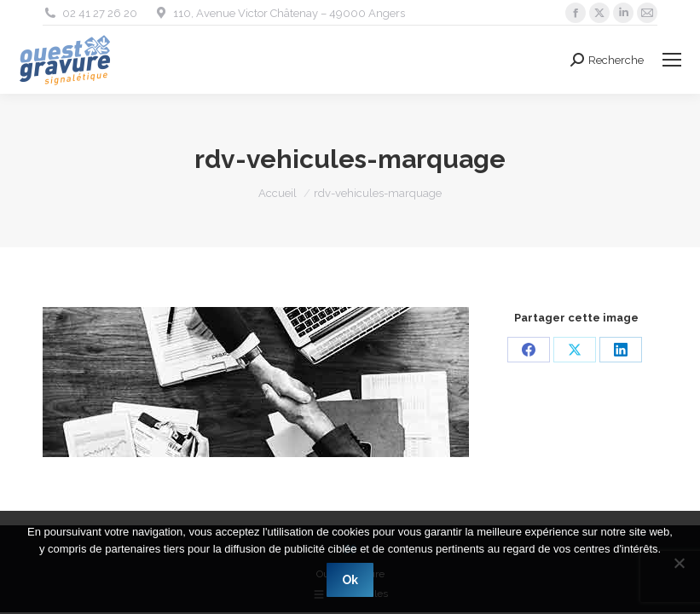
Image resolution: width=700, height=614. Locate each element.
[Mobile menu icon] (672, 60)
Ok (350, 580)
